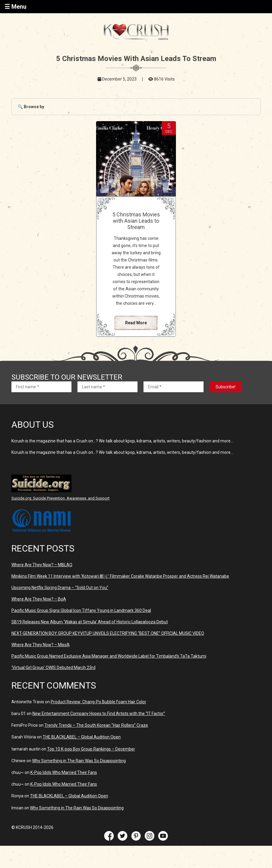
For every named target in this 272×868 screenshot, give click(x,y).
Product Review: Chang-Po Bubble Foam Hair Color (98, 702)
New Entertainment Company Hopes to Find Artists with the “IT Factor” (99, 714)
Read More (136, 323)
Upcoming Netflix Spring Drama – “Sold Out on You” (60, 588)
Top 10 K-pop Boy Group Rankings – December (91, 749)
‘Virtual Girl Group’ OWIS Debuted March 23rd (53, 668)
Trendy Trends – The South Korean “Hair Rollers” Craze (96, 725)
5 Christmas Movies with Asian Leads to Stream (136, 221)
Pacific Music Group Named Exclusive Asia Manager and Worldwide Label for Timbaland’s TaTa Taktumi (109, 656)
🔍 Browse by (31, 107)
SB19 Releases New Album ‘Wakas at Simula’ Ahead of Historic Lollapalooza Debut (90, 622)
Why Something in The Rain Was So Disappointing (79, 761)
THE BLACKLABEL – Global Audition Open (82, 737)
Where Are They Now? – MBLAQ (42, 565)
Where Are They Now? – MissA (41, 645)
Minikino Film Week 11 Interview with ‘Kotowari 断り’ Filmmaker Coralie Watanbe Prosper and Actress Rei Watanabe (120, 576)
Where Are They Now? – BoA (39, 599)
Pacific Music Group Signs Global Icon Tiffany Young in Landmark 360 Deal (81, 610)
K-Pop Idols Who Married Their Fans (64, 772)
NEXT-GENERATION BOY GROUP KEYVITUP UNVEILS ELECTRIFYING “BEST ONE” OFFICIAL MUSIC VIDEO (108, 633)
